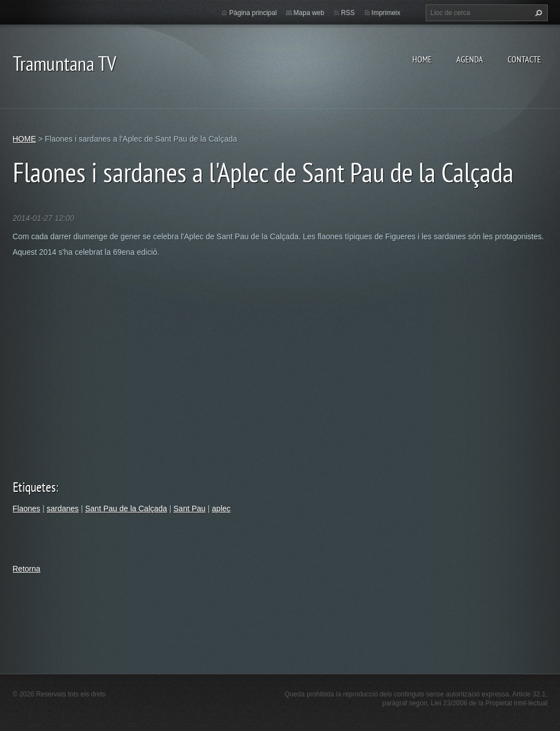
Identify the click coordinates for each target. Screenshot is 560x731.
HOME (422, 59)
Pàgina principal (253, 13)
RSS (348, 13)
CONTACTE (524, 59)
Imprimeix (386, 13)
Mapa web (309, 13)
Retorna (27, 569)
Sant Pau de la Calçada (126, 509)
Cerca (537, 13)
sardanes (63, 509)
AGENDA (470, 59)
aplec (221, 509)
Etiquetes (34, 487)
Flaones (27, 509)
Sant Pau (189, 509)
